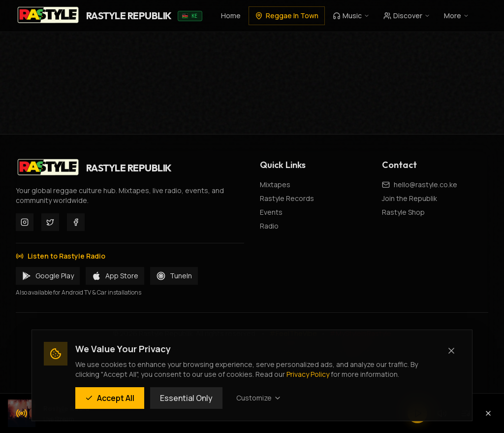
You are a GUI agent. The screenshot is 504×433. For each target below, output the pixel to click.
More (457, 16)
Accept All (110, 398)
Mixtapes (275, 184)
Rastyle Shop (403, 212)
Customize (259, 398)
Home (231, 16)
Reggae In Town (287, 16)
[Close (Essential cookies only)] (451, 351)
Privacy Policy (308, 374)
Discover (407, 16)
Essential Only (186, 398)
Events (271, 212)
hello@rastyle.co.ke (425, 184)
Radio (269, 226)
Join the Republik (409, 198)
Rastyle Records (287, 198)
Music (351, 16)
